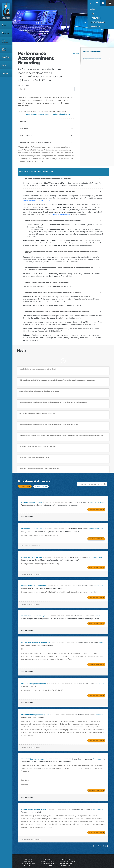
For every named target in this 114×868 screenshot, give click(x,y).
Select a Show (24, 86)
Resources (6, 33)
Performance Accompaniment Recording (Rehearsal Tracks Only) (46, 114)
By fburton (26, 525)
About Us (5, 73)
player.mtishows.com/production (37, 200)
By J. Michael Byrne (29, 636)
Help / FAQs (6, 57)
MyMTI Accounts (91, 3)
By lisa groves (27, 800)
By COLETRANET (27, 580)
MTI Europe (96, 18)
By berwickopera (28, 707)
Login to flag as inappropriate (56, 499)
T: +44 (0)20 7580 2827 (47, 858)
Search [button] (103, 3)
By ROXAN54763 (27, 676)
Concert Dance (5, 49)
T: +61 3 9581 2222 (67, 862)
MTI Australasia (98, 22)
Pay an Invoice (94, 27)
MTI (92, 14)
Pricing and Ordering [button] (92, 51)
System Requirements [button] (92, 59)
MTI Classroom (6, 41)
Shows (4, 25)
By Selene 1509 (27, 610)
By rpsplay (26, 750)
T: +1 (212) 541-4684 (28, 860)
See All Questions (40, 486)
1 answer (27, 512)
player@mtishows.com (62, 214)
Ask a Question (24, 486)
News (4, 65)
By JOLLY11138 (27, 499)
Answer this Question (95, 505)
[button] (97, 3)
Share (77, 53)
